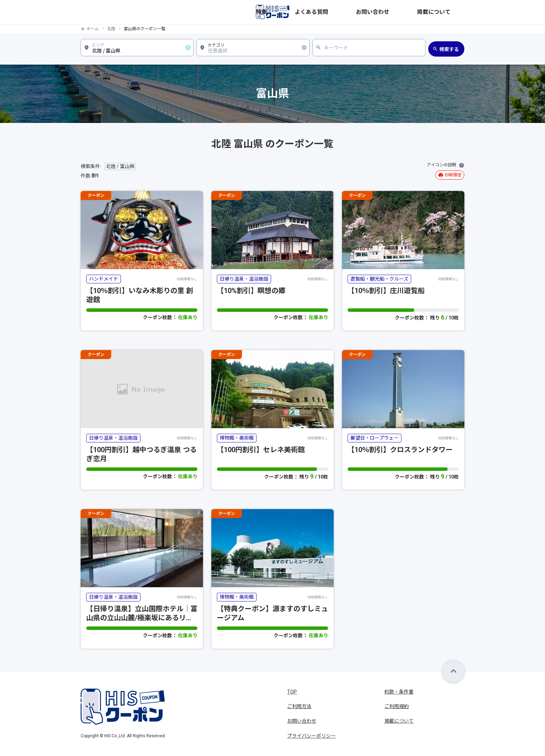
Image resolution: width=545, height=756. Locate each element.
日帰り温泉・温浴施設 (244, 279)
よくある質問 (375, 12)
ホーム (92, 29)
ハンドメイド (104, 279)
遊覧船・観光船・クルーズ (379, 279)
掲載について (450, 12)
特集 (347, 12)
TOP (292, 692)
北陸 (111, 29)
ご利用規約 (397, 706)
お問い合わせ (412, 12)
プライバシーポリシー (311, 736)
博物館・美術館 (237, 438)
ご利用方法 (299, 706)
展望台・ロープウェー (375, 438)
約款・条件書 (399, 692)
